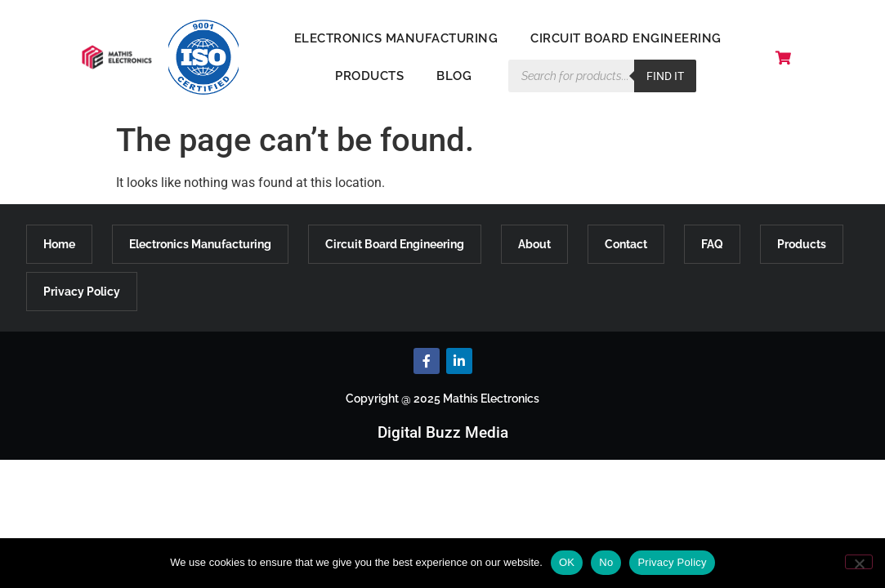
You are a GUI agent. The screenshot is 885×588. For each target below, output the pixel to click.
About (534, 244)
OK (567, 562)
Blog (454, 76)
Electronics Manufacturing (396, 38)
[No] (859, 562)
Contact (626, 244)
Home (59, 244)
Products (369, 76)
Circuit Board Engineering (626, 38)
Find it (665, 76)
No (606, 562)
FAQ (712, 244)
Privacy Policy (82, 292)
